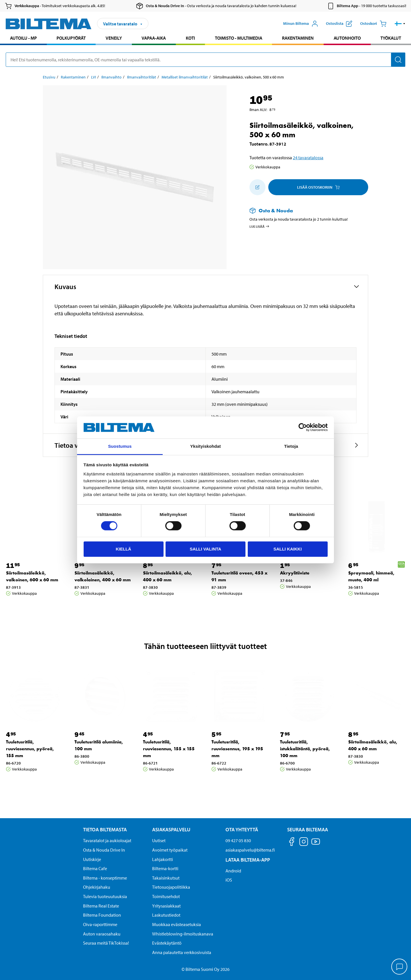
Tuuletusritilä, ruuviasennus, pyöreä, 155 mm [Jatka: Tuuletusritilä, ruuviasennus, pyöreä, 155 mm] (30, 749)
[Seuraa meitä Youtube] (316, 844)
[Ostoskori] (373, 24)
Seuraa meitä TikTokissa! (106, 943)
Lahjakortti (163, 859)
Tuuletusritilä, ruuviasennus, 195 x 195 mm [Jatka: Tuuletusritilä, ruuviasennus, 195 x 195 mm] (237, 749)
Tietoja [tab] (291, 446)
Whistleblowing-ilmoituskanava (183, 934)
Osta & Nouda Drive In (104, 850)
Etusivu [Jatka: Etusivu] (49, 77)
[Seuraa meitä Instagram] (304, 843)
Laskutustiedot (166, 915)
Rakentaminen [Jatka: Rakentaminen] (73, 77)
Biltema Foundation (102, 915)
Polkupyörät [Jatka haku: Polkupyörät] (71, 38)
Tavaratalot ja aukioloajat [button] (107, 840)
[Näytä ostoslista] (339, 24)
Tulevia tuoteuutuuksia (105, 896)
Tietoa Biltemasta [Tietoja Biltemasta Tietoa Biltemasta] (105, 829)
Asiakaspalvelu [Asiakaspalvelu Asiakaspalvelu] (171, 829)
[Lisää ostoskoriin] (257, 187)
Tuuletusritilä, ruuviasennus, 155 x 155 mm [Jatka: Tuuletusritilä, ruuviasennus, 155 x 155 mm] (169, 749)
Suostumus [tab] (120, 446)
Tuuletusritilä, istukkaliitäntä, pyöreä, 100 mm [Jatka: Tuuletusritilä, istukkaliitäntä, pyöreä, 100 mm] (305, 749)
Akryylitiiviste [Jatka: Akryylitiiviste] (295, 573)
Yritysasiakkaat (166, 906)
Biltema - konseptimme (105, 878)
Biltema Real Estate (101, 906)
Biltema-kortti (165, 868)
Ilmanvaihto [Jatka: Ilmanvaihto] (111, 77)
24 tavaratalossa (308, 158)
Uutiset (159, 840)
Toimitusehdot (166, 896)
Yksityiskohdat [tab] (205, 446)
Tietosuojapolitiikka (171, 887)
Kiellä (123, 549)
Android (233, 871)
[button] (400, 24)
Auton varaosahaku (102, 934)
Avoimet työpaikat (170, 850)
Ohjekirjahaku (97, 887)
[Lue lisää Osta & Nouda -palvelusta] (303, 210)
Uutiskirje (92, 859)
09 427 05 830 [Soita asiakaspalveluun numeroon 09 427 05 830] (238, 840)
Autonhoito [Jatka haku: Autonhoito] (347, 38)
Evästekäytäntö (167, 943)
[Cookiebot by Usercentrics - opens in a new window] (303, 428)
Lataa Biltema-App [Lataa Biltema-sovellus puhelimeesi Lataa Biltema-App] (248, 860)
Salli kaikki (288, 549)
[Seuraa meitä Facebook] (292, 843)
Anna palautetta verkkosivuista (182, 952)
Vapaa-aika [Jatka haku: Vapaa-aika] (154, 38)
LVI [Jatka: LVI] (93, 77)
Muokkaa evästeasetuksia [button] (177, 924)
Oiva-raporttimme (100, 924)
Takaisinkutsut (166, 878)
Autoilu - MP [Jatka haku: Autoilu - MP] (23, 38)
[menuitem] (23, 39)
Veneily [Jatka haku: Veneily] (114, 38)
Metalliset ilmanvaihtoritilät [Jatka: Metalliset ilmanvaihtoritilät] (185, 77)
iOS (229, 880)
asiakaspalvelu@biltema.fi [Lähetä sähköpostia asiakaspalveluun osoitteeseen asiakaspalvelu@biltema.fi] (250, 850)
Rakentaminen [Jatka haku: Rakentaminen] (298, 38)
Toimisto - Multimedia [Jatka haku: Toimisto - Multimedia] (239, 38)
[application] (400, 967)
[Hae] (398, 60)
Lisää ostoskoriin (318, 187)
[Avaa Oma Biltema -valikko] (301, 24)
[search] (205, 60)
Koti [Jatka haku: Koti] (190, 38)
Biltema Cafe (95, 868)
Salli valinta (205, 549)
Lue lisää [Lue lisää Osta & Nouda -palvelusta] (260, 226)
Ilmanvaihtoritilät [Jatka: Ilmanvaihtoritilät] (142, 77)
